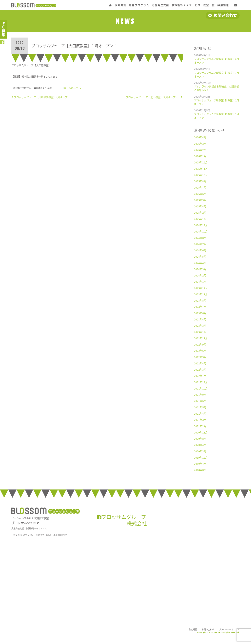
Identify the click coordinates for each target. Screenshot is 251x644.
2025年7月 (200, 187)
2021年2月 (200, 426)
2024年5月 (200, 257)
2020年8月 (200, 439)
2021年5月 (200, 407)
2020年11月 (201, 432)
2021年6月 (200, 401)
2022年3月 (200, 370)
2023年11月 (201, 294)
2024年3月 (200, 269)
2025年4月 (200, 206)
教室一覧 (209, 5)
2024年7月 (200, 244)
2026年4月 (200, 137)
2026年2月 (200, 150)
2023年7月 (200, 307)
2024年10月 (201, 231)
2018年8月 (200, 470)
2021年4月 (200, 414)
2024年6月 (200, 250)
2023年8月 (200, 301)
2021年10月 (201, 388)
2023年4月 (200, 319)
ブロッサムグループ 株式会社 (122, 520)
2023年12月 (201, 288)
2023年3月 (200, 326)
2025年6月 (200, 194)
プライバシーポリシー (229, 629)
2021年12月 (201, 382)
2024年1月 (200, 282)
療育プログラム (139, 5)
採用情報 (223, 5)
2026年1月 (200, 156)
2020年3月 (200, 451)
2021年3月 (200, 420)
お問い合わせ (208, 629)
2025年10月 (201, 175)
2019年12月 (201, 458)
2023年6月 (200, 313)
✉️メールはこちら (71, 88)
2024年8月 (200, 238)
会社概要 (193, 629)
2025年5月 (200, 200)
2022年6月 (200, 351)
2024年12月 (201, 225)
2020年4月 (200, 445)
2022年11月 (201, 338)
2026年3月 (200, 144)
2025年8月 (200, 181)
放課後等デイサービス (186, 5)
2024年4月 (200, 263)
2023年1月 (200, 332)
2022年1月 (200, 376)
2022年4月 (200, 363)
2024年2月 (200, 275)
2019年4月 (200, 464)
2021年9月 (200, 395)
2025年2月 (200, 213)
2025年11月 (201, 169)
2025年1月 (200, 219)
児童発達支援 (160, 5)
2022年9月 (200, 345)
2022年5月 (200, 357)
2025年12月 (201, 162)
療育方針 (120, 5)
